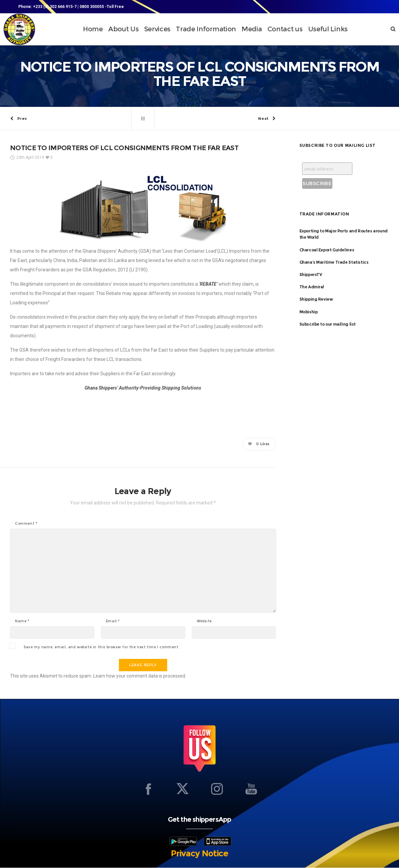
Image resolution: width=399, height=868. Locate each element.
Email (113, 622)
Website (204, 622)
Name (22, 622)
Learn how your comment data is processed (139, 676)
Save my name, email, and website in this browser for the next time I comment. (102, 648)
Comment (26, 524)
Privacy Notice (199, 854)
